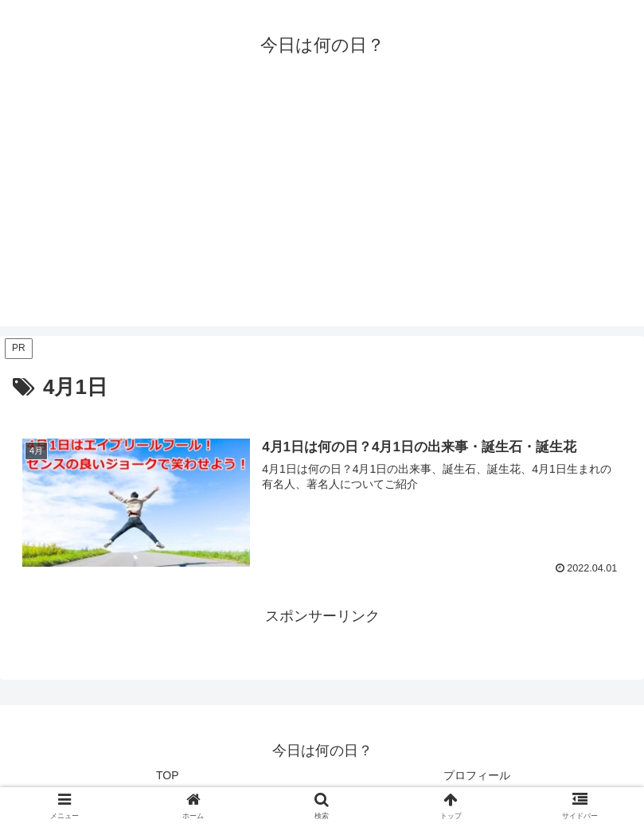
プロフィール (477, 775)
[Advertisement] (322, 215)
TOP (168, 775)
